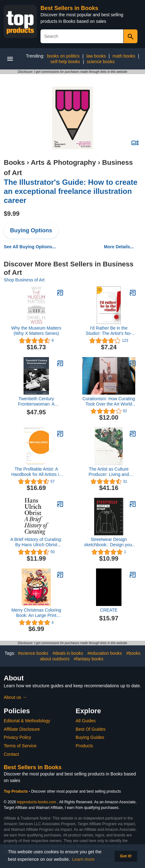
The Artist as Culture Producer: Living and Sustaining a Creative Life (109, 472)
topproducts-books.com (37, 802)
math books (124, 56)
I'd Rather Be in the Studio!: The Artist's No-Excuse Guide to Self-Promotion (109, 331)
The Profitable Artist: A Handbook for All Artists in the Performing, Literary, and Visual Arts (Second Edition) (36, 472)
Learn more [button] (83, 859)
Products (84, 746)
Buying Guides (90, 737)
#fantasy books (89, 659)
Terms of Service (20, 746)
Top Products (16, 791)
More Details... (119, 247)
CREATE (109, 610)
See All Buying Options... (30, 247)
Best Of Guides (91, 729)
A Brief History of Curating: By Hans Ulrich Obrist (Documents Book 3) (36, 542)
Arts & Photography (63, 162)
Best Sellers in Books (69, 8)
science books (101, 62)
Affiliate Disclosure (22, 729)
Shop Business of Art (24, 280)
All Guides (86, 721)
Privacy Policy (17, 737)
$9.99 (12, 214)
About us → (15, 697)
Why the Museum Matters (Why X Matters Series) (36, 331)
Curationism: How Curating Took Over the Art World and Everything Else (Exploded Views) (109, 401)
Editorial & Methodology (27, 721)
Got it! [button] (126, 856)
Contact (11, 754)
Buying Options (31, 230)
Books (14, 162)
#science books (33, 653)
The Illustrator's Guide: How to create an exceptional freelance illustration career (71, 191)
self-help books (65, 62)
